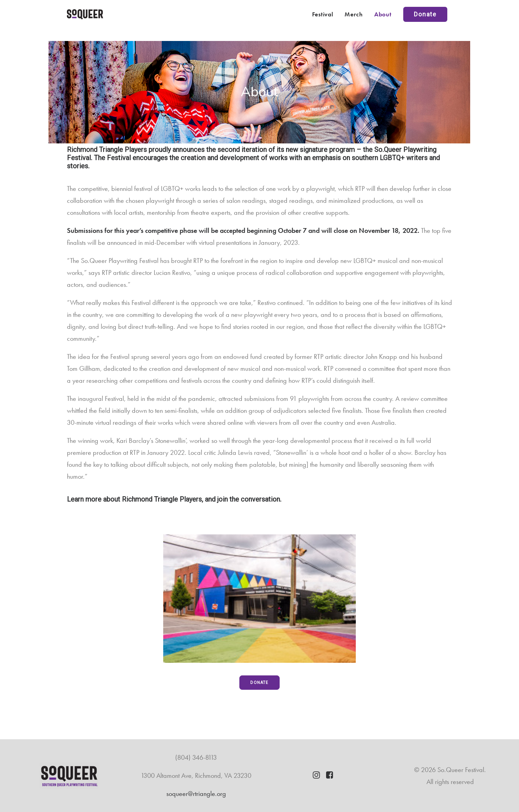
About (383, 14)
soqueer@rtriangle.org (196, 794)
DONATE (259, 683)
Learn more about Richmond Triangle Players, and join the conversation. (174, 499)
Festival (323, 14)
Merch (354, 14)
